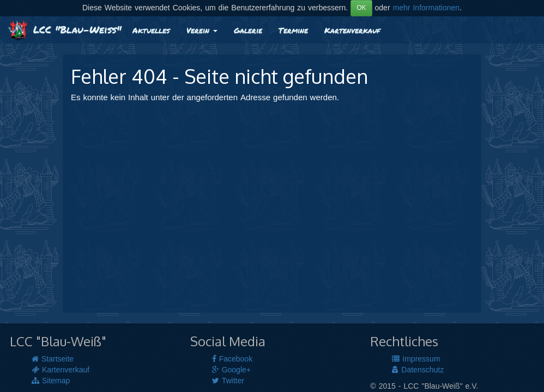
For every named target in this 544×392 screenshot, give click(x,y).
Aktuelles (151, 30)
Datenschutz (418, 370)
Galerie (248, 30)
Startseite (53, 359)
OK (361, 8)
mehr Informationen (427, 8)
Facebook (232, 359)
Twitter (228, 381)
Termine (293, 30)
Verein (202, 30)
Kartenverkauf (352, 30)
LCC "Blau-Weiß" (65, 29)
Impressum (416, 359)
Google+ (231, 370)
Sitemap (51, 381)
